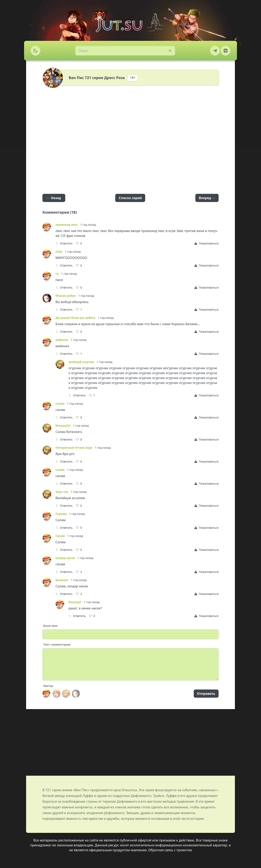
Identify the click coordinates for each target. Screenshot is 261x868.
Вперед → (207, 198)
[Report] (206, 243)
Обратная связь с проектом (170, 850)
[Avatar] (46, 694)
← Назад (54, 198)
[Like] (79, 243)
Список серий (130, 198)
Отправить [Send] (206, 694)
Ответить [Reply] (64, 243)
